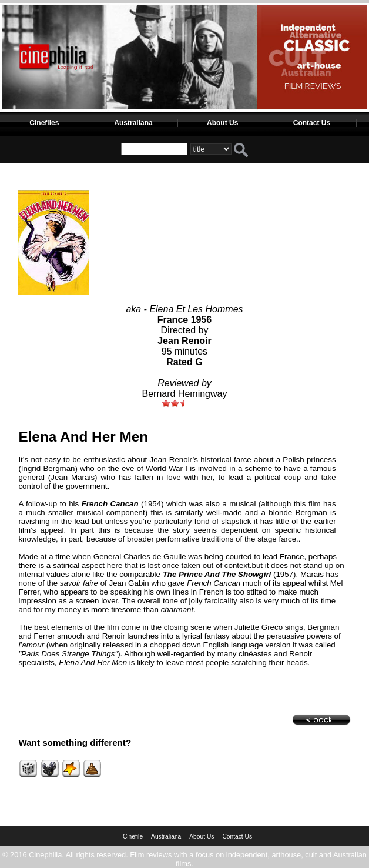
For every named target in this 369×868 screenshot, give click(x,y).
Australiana (133, 123)
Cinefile (133, 837)
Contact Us (312, 123)
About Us (222, 123)
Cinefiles (44, 123)
